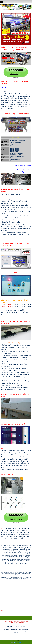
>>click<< (25, 50)
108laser (14, 621)
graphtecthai (23, 621)
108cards (15, 622)
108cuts (18, 621)
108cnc (27, 621)
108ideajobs (6, 621)
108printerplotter (21, 622)
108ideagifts (10, 622)
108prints (10, 621)
